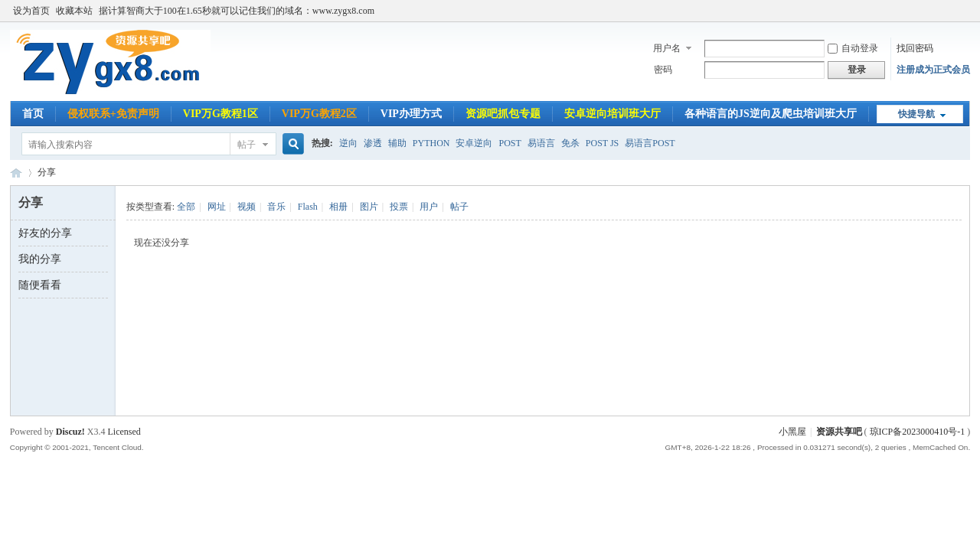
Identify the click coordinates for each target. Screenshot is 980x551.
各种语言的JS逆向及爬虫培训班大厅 (771, 114)
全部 (186, 207)
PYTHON (431, 143)
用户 (429, 207)
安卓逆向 (474, 143)
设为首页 (31, 11)
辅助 (397, 143)
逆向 (348, 143)
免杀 (570, 143)
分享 (47, 172)
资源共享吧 (839, 432)
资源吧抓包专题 (503, 114)
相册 (338, 207)
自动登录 (853, 48)
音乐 (276, 207)
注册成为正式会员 (933, 70)
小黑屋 (792, 432)
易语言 (541, 143)
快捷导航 (916, 114)
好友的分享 (45, 233)
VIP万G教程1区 (220, 114)
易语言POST (650, 143)
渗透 (373, 143)
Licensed (124, 432)
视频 (247, 207)
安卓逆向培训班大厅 (612, 114)
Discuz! (70, 432)
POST (510, 143)
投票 (399, 207)
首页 (33, 114)
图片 (369, 207)
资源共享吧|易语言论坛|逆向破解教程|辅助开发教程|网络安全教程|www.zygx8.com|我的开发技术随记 (16, 173)
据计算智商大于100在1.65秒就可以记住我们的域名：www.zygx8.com (237, 11)
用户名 (667, 48)
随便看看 (40, 285)
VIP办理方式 (411, 114)
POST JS (602, 143)
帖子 (247, 145)
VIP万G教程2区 (319, 114)
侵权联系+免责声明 (113, 114)
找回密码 (915, 48)
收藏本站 (74, 11)
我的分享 (40, 259)
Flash (308, 207)
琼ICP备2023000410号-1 (918, 432)
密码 (663, 70)
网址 (217, 207)
